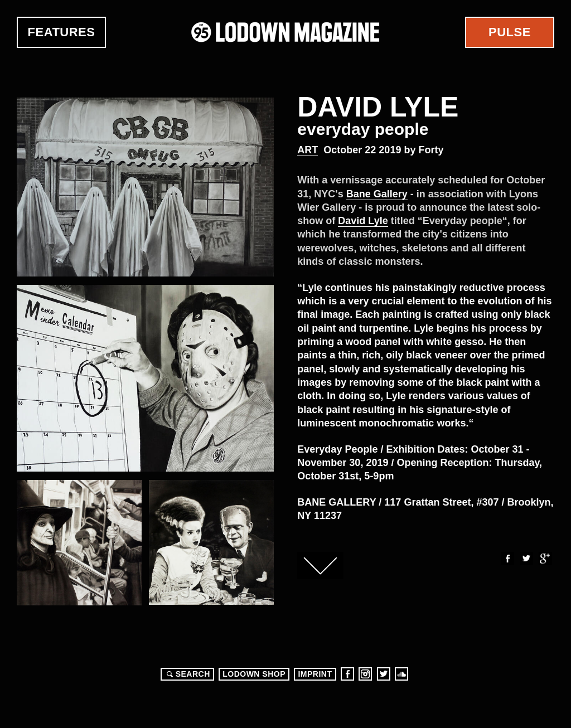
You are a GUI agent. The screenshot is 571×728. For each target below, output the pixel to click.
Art (308, 150)
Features (62, 32)
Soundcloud (401, 674)
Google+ (545, 559)
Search (187, 674)
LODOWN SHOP (254, 674)
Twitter (526, 559)
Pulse (510, 32)
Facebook (507, 559)
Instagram (365, 674)
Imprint (315, 674)
